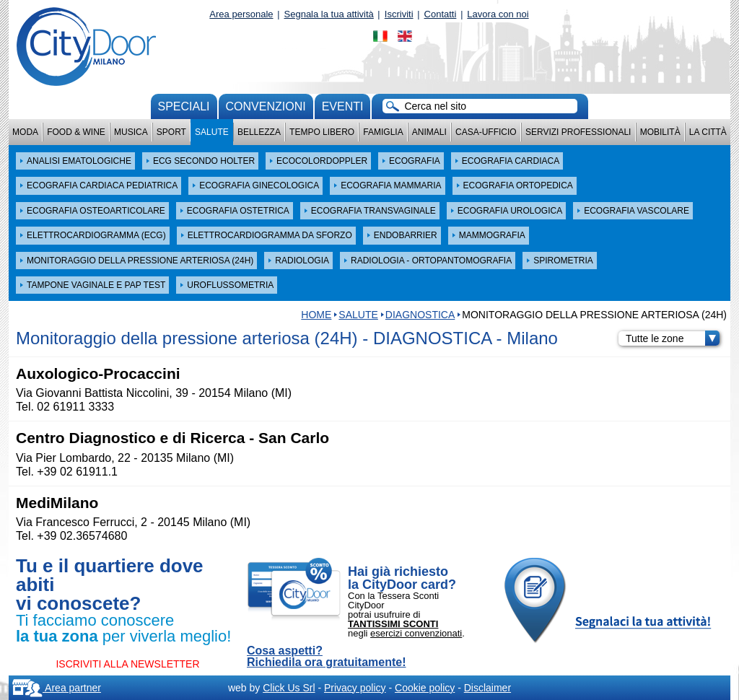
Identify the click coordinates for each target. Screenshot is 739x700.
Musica (131, 132)
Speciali (184, 106)
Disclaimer (487, 688)
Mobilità (660, 132)
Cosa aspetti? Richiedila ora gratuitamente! (327, 657)
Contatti (441, 14)
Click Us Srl (289, 688)
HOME (316, 315)
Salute (212, 132)
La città (708, 132)
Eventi (343, 106)
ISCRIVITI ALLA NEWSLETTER (127, 664)
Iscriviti (399, 14)
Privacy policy (355, 688)
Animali (429, 132)
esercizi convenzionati (416, 633)
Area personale (241, 14)
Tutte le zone (673, 338)
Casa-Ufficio (486, 132)
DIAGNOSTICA (420, 315)
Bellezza (259, 132)
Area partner (57, 688)
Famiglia (383, 132)
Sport (171, 132)
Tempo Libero (322, 132)
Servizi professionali (578, 132)
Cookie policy (425, 688)
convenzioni (266, 106)
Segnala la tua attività (329, 14)
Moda (25, 132)
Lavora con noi (498, 14)
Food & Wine (76, 132)
